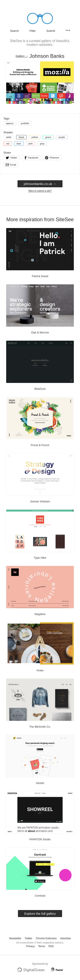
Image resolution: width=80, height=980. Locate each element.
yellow (35, 137)
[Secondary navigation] (68, 30)
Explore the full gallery (40, 914)
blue (19, 144)
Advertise (65, 938)
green (48, 137)
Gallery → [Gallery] (22, 56)
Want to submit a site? (40, 191)
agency (10, 123)
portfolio (25, 123)
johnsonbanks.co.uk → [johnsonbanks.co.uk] (40, 184)
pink (31, 144)
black (22, 137)
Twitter (28, 938)
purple (62, 137)
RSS (51, 946)
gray (42, 144)
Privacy (30, 946)
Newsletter (15, 938)
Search (14, 31)
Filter (33, 31)
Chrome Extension (46, 938)
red (8, 144)
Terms (41, 946)
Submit (51, 31)
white (9, 137)
